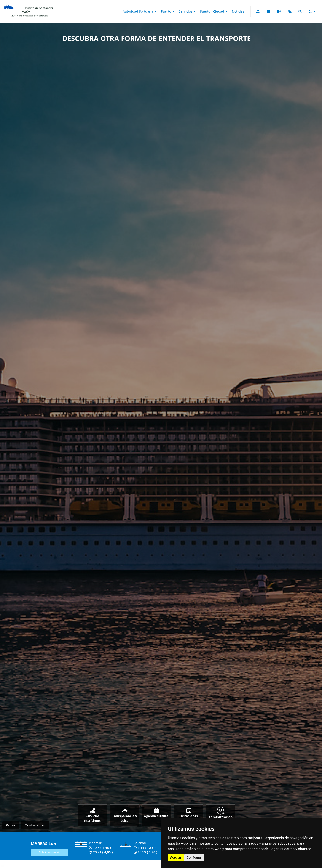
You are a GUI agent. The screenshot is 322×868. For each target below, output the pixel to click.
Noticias (238, 11)
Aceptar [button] (176, 857)
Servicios (187, 11)
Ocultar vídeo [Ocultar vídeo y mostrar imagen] (35, 825)
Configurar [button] (194, 857)
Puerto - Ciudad (214, 11)
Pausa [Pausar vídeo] (11, 825)
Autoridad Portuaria (140, 11)
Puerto (168, 11)
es (312, 11)
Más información (50, 852)
